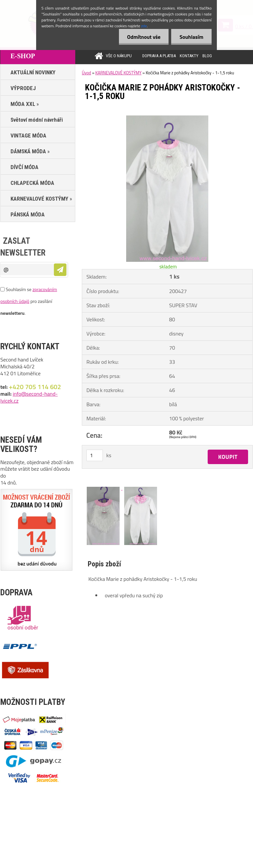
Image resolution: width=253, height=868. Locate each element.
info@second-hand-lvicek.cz (29, 397)
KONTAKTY (189, 56)
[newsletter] (60, 270)
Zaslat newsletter (23, 247)
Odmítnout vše (144, 37)
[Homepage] (96, 56)
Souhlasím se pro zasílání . (29, 301)
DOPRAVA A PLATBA (159, 56)
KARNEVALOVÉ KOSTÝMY (118, 73)
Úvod (86, 73)
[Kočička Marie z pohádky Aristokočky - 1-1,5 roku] (167, 118)
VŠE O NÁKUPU (119, 56)
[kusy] (95, 455)
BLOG (207, 56)
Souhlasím (191, 37)
